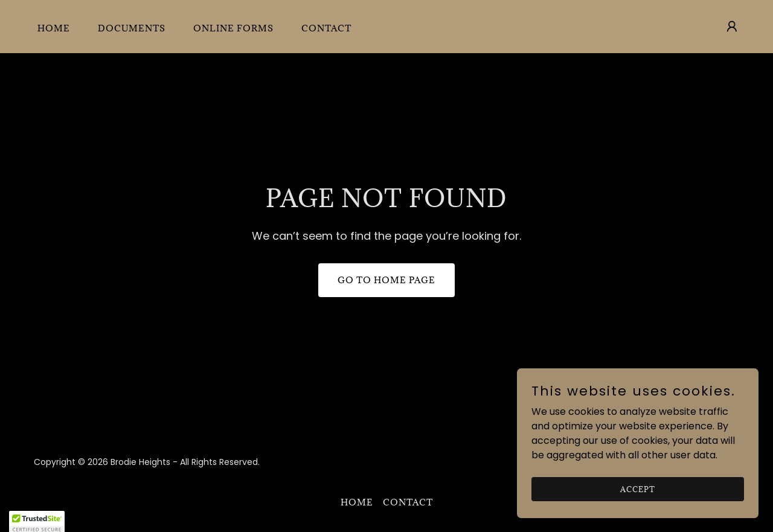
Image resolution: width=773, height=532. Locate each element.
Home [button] (357, 502)
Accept (638, 489)
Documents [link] (132, 28)
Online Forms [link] (233, 28)
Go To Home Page (386, 280)
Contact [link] (326, 28)
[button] (732, 27)
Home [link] (54, 28)
